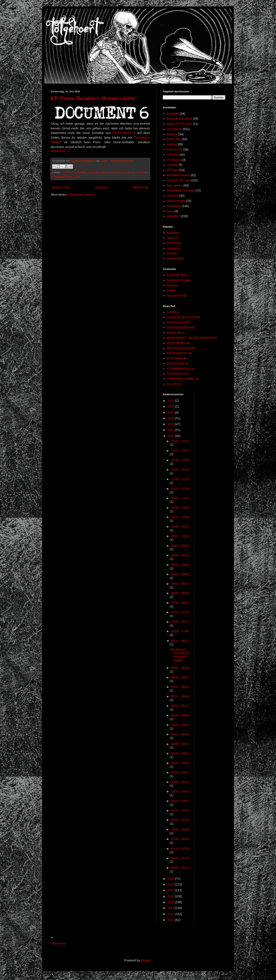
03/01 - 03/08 (180, 791)
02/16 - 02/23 (180, 810)
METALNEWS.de (178, 343)
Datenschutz (175, 258)
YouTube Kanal (177, 296)
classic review (176, 201)
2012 (171, 920)
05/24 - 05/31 (180, 687)
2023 (171, 418)
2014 (171, 908)
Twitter (171, 290)
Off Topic (173, 170)
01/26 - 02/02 (180, 839)
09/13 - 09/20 (180, 546)
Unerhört (172, 196)
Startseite (101, 187)
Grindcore (141, 172)
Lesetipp (172, 165)
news (170, 211)
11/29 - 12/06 (180, 460)
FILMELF (173, 312)
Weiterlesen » (60, 151)
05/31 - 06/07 (180, 677)
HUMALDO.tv (176, 333)
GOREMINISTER (178, 322)
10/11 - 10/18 (180, 517)
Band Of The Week (180, 119)
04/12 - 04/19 (180, 734)
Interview (173, 155)
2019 (171, 879)
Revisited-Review (178, 175)
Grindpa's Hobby (62, 177)
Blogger (146, 960)
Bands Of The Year (179, 124)
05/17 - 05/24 (180, 696)
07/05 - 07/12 (180, 622)
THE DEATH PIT (178, 374)
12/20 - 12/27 (180, 441)
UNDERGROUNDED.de (183, 379)
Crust (114, 172)
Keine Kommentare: (123, 161)
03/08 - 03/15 (180, 782)
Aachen (66, 172)
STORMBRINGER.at (181, 369)
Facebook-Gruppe (179, 280)
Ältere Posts (141, 187)
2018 (171, 884)
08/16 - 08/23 (180, 584)
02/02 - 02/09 (180, 829)
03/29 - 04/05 (180, 753)
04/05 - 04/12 (180, 744)
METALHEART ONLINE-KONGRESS (192, 338)
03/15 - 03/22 (180, 772)
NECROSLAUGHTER (181, 348)
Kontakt (172, 253)
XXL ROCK (174, 384)
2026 (171, 401)
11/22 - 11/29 (180, 470)
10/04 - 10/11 (180, 527)
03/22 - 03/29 (180, 763)
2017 (171, 890)
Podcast (172, 285)
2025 (171, 406)
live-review (174, 206)
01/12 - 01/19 (180, 858)
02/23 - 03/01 (180, 801)
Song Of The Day (178, 180)
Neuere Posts (61, 187)
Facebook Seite (177, 275)
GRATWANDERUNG (181, 327)
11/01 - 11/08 (180, 489)
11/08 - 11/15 (180, 479)
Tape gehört (175, 186)
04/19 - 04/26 (180, 725)
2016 (171, 896)
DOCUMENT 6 (124, 133)
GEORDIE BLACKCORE (183, 317)
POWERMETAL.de (179, 353)
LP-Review (174, 160)
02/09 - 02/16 (180, 820)
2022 (171, 424)
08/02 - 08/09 (180, 593)
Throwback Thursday (181, 190)
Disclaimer (174, 248)
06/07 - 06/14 (180, 668)
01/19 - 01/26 (180, 849)
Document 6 (127, 172)
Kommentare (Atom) (81, 195)
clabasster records (99, 172)
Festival (172, 144)
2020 (171, 436)
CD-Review (79, 172)
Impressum (58, 943)
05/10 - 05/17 (180, 706)
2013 (171, 914)
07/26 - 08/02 (180, 603)
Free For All (174, 149)
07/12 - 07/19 (180, 612)
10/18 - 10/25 (180, 508)
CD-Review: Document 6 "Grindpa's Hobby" (94, 99)
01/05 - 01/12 (180, 868)
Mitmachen (174, 243)
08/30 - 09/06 (180, 565)
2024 (171, 412)
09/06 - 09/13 (180, 555)
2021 (171, 430)
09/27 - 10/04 (180, 536)
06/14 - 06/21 (180, 641)
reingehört (173, 216)
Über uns (173, 238)
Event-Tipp (174, 139)
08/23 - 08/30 (180, 574)
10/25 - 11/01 (180, 498)
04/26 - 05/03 (180, 715)
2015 (171, 902)
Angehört (173, 114)
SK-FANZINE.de (178, 363)
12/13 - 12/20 (180, 451)
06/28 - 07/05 (180, 631)
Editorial (172, 134)
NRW (77, 177)
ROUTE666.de (177, 358)
